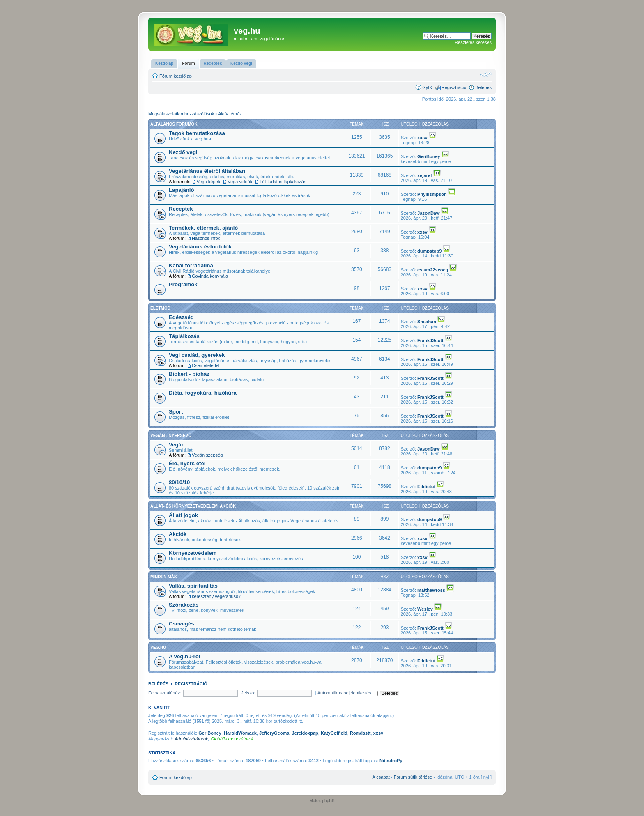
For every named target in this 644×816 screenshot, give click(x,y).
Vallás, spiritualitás (193, 586)
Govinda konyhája (210, 276)
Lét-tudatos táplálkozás (283, 182)
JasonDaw (428, 213)
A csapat (381, 777)
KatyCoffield (334, 733)
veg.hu (158, 647)
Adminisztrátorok (191, 739)
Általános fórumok (174, 124)
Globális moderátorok (232, 739)
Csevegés (182, 624)
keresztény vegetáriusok (216, 596)
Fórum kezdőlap (176, 76)
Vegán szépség (207, 455)
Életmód (160, 308)
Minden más (163, 577)
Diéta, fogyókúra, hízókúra (203, 393)
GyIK (427, 87)
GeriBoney (429, 156)
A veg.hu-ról (184, 656)
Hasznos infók (206, 238)
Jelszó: (248, 693)
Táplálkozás (184, 336)
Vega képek (209, 182)
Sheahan (427, 322)
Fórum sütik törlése (413, 777)
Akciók (178, 534)
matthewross (431, 590)
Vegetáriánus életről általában (207, 171)
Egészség (181, 317)
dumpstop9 (429, 251)
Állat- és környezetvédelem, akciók (193, 506)
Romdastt (360, 733)
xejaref (424, 175)
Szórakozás (184, 605)
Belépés (483, 87)
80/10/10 (179, 482)
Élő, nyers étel (187, 463)
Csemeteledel (206, 365)
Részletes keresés (473, 42)
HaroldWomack (240, 733)
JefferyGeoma (274, 733)
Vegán (177, 445)
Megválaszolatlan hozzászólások (181, 114)
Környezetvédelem (193, 553)
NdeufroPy (391, 761)
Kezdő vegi (183, 152)
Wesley (425, 609)
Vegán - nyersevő (171, 436)
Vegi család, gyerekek (197, 355)
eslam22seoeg (433, 270)
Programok (183, 284)
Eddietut (426, 487)
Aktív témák (230, 114)
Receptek (181, 209)
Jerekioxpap (305, 733)
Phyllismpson (432, 194)
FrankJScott (430, 340)
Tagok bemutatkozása (197, 133)
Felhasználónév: (165, 693)
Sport (176, 412)
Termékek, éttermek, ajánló (203, 228)
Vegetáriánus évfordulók (200, 247)
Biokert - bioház (189, 374)
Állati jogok (183, 515)
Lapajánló (182, 190)
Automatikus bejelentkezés (348, 693)
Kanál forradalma (191, 265)
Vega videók (240, 182)
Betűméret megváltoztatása (486, 74)
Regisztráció (454, 87)
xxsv (422, 138)
